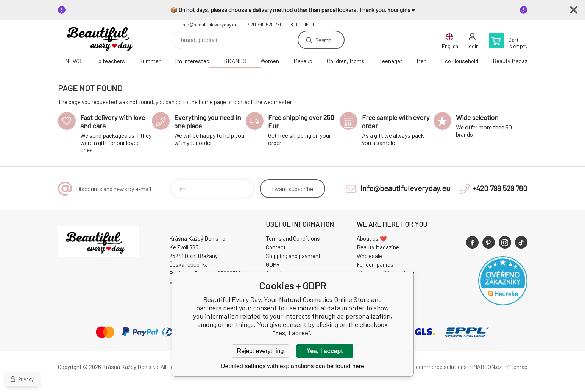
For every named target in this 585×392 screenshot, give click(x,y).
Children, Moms (346, 61)
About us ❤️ (372, 238)
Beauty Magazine (514, 61)
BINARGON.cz (485, 367)
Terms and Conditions (293, 238)
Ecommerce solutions (439, 367)
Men (422, 61)
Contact (276, 247)
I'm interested (192, 61)
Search (323, 40)
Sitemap (517, 367)
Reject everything (261, 351)
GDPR (273, 264)
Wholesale (369, 256)
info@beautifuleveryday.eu (209, 25)
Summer (150, 61)
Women (270, 61)
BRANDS (235, 61)
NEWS (73, 61)
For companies (375, 264)
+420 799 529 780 (264, 25)
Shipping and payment (293, 256)
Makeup (303, 61)
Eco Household (460, 61)
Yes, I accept (324, 351)
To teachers (110, 61)
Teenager (391, 61)
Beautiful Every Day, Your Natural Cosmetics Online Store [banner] (103, 37)
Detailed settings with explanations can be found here (292, 366)
